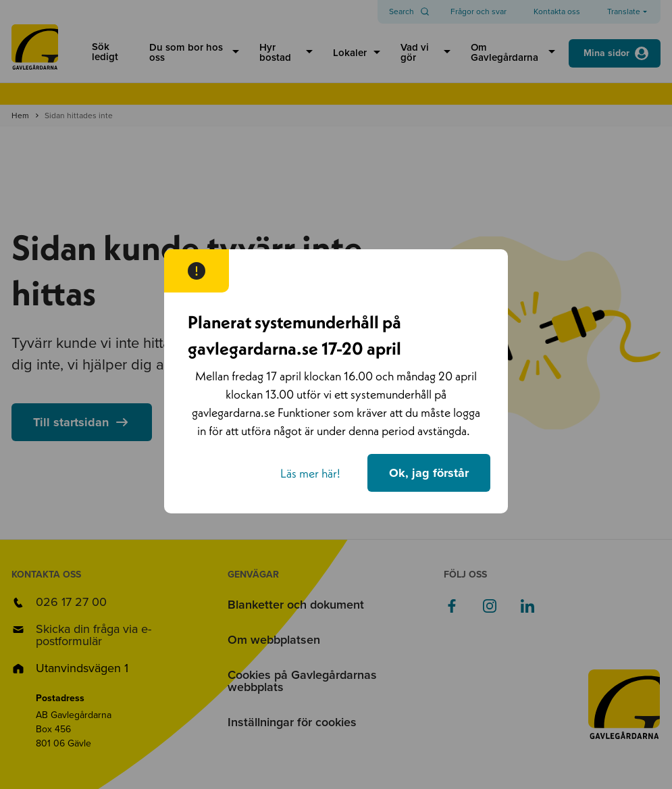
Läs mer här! (310, 473)
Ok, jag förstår (429, 473)
